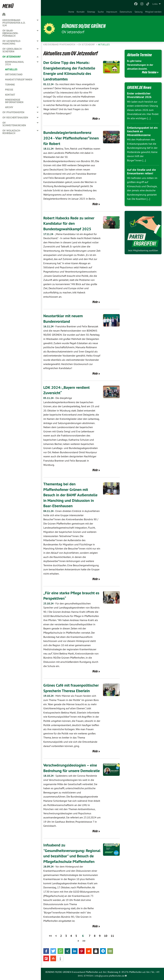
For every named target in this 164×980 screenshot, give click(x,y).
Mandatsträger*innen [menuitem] (19, 80)
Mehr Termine (149, 72)
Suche (101, 12)
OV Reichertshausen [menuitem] (15, 118)
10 (106, 936)
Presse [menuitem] (9, 90)
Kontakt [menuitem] (10, 95)
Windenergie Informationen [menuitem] (14, 101)
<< (50, 936)
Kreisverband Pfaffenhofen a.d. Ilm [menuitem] (14, 23)
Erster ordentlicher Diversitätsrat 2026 (139, 95)
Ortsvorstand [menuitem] (14, 74)
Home (71, 12)
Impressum (112, 12)
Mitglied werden (153, 12)
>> (84, 941)
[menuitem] (71, 12)
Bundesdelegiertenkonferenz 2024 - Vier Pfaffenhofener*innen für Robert (71, 138)
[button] (46, 951)
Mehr (95, 119)
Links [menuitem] (155, 4)
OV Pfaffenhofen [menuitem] (13, 112)
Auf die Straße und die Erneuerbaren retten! (141, 172)
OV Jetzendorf (87, 45)
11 (112, 936)
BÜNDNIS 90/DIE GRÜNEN (84, 26)
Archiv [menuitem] (9, 107)
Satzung (139, 12)
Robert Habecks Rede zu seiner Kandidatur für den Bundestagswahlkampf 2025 (69, 223)
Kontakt (81, 12)
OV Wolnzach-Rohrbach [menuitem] (12, 132)
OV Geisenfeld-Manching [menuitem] (12, 42)
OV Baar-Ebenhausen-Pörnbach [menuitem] (11, 33)
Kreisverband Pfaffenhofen (60, 45)
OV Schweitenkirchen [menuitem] (14, 124)
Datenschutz (126, 12)
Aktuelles (104, 45)
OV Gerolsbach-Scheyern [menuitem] (12, 50)
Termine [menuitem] (10, 85)
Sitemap (91, 12)
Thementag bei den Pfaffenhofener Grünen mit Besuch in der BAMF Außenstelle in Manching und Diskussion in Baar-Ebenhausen (70, 495)
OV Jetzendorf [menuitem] (12, 57)
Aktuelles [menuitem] (11, 69)
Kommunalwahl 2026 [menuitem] (14, 63)
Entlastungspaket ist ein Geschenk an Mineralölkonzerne (142, 131)
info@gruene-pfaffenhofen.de (110, 976)
